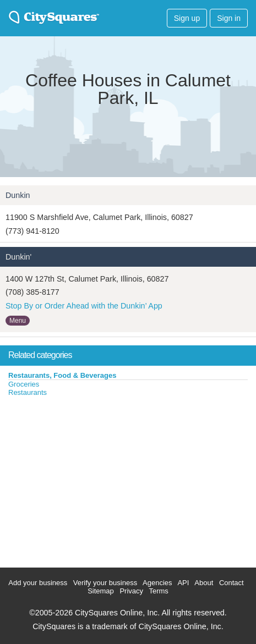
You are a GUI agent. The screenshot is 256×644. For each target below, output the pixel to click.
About (204, 583)
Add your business (38, 583)
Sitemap (101, 591)
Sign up (187, 18)
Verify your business (105, 583)
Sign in (229, 18)
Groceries (24, 384)
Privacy (131, 591)
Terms (158, 591)
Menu (18, 321)
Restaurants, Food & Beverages (62, 375)
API (183, 583)
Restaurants (28, 392)
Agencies (157, 583)
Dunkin (18, 195)
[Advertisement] (83, 480)
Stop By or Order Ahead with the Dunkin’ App (84, 306)
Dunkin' (18, 257)
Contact (232, 583)
